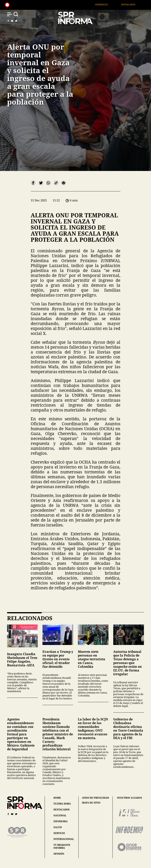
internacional (64, 839)
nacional (60, 815)
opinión (59, 854)
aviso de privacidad (95, 798)
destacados (62, 810)
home (57, 798)
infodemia (61, 821)
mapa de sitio (91, 803)
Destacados (133, 4)
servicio (59, 833)
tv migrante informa (62, 846)
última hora (62, 804)
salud (58, 827)
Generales (106, 4)
